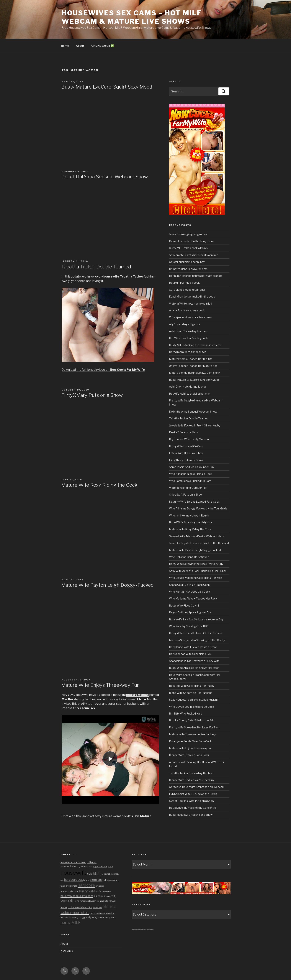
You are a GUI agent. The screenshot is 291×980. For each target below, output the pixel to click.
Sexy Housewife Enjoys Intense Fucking (194, 700)
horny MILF (70, 923)
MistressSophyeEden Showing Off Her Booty (197, 640)
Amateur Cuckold (135, 929)
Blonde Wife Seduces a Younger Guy (192, 780)
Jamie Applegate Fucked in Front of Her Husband (199, 543)
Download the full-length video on (103, 370)
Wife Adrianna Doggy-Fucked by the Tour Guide (198, 508)
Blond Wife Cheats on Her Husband (191, 693)
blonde (109, 906)
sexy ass (110, 917)
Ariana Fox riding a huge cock (187, 310)
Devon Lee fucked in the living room (191, 241)
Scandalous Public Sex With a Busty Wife (194, 661)
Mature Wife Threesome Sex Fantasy (192, 734)
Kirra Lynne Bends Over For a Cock (190, 741)
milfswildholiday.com (86, 901)
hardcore (86, 885)
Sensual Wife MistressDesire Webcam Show (197, 536)
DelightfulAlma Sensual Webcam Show (105, 177)
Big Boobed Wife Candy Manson (189, 439)
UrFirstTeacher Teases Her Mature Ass (193, 366)
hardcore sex (73, 880)
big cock (98, 896)
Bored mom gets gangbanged (188, 352)
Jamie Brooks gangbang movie (188, 234)
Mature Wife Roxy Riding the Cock (99, 485)
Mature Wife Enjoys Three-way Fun (100, 685)
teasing (75, 918)
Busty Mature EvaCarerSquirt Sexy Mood (107, 87)
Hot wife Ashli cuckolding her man (190, 394)
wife (99, 891)
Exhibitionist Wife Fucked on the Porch (193, 794)
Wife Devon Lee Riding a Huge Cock (192, 707)
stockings (72, 886)
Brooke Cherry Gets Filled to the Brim (192, 720)
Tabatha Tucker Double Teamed (96, 267)
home (65, 46)
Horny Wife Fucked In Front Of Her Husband (196, 633)
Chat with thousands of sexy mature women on (107, 816)
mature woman (97, 913)
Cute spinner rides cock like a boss (190, 317)
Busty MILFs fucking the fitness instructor (195, 345)
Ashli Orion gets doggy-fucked (188, 387)
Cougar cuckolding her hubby (187, 262)
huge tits (87, 907)
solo (90, 874)
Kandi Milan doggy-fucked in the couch (193, 297)
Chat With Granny (151, 929)
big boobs (96, 880)
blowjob (107, 874)
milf (113, 896)
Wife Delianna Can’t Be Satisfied (189, 557)
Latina (86, 880)
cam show (97, 907)
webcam (67, 913)
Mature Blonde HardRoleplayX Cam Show (194, 373)
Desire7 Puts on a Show (184, 432)
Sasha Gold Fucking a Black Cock (189, 585)
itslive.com (108, 880)
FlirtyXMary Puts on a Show (92, 395)
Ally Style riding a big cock (185, 324)
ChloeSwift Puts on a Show (186, 495)
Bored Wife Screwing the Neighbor (191, 522)
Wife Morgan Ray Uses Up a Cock (190, 592)
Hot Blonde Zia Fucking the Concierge (193, 808)
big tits (98, 873)
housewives (66, 918)
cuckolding (109, 913)
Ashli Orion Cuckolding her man (188, 331)
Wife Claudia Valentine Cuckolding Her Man (196, 578)
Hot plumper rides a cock (184, 283)
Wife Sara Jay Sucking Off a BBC (189, 626)
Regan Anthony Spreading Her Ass (190, 612)
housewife (74, 873)
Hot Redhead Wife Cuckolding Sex (190, 654)
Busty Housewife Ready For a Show (191, 815)
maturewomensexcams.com (73, 862)
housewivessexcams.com (77, 896)
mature (64, 907)
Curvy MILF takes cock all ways (188, 248)
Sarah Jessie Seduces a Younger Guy (192, 467)
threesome (106, 892)
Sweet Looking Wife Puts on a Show (192, 801)
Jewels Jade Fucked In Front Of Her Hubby (195, 425)
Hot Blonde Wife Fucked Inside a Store (193, 647)
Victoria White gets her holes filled (191, 304)
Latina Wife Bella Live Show (186, 453)
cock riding (68, 901)
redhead (100, 901)
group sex (100, 886)
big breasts (99, 918)
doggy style (86, 917)
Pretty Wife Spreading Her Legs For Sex (194, 727)
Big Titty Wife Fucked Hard (186, 714)
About (80, 46)
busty (110, 867)
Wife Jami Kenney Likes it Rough (189, 515)
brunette (110, 901)
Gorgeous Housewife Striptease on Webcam (197, 787)
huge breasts (100, 866)
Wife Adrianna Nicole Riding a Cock (191, 474)
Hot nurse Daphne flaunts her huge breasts (196, 276)
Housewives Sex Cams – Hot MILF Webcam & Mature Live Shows (132, 17)
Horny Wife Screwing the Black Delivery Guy (196, 564)
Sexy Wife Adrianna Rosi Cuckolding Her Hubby (198, 571)
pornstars (82, 913)
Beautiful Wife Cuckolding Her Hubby (192, 686)
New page (67, 951)
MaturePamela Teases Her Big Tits (191, 359)
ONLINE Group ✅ (103, 46)
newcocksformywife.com (76, 866)
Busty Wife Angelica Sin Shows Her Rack (194, 668)
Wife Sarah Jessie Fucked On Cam (190, 481)
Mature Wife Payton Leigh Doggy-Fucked (107, 585)
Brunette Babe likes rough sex (188, 269)
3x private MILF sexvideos (143, 929)
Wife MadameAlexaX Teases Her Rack (193, 598)
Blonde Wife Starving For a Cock (189, 755)
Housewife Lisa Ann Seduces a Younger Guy (196, 619)
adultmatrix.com (70, 892)
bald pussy (92, 862)
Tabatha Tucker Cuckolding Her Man (191, 773)
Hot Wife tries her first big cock (188, 338)
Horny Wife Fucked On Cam (186, 446)
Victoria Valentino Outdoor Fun (188, 488)
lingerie (107, 896)
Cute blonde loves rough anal (187, 290)
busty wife (87, 891)
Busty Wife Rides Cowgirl (185, 606)
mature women (75, 907)
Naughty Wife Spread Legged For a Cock (194, 502)
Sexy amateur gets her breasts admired (194, 255)
